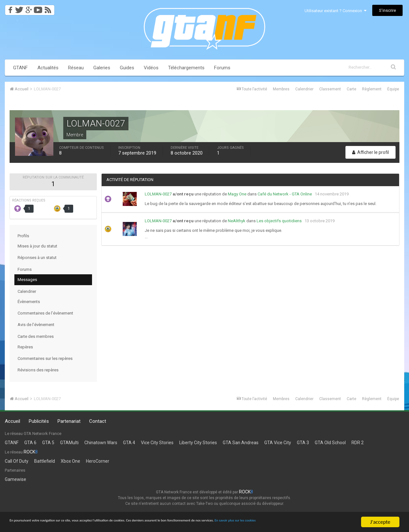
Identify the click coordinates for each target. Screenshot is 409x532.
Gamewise (15, 479)
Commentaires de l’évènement (45, 313)
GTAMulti (69, 443)
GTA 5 (48, 443)
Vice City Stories (157, 443)
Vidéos (151, 68)
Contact (98, 421)
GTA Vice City (278, 443)
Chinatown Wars (101, 443)
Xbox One (70, 461)
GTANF (20, 68)
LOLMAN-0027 (158, 194)
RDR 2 (358, 443)
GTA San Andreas (241, 443)
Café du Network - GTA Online (285, 194)
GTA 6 (30, 443)
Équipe (393, 89)
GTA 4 (129, 443)
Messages (27, 280)
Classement (330, 89)
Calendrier (304, 89)
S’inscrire (387, 10)
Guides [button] (127, 68)
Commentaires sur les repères (45, 358)
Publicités (39, 421)
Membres (281, 89)
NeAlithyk (237, 221)
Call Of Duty (17, 461)
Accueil (12, 421)
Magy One (237, 194)
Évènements (29, 302)
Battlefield (45, 461)
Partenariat (69, 421)
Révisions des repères (38, 370)
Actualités (48, 68)
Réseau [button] (76, 68)
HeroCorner (98, 461)
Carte (351, 89)
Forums (222, 68)
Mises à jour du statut (37, 246)
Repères (25, 347)
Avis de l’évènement (36, 325)
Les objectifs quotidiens (279, 221)
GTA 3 (303, 443)
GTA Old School (330, 443)
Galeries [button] (102, 68)
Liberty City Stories (198, 443)
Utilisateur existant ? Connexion (336, 11)
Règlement (372, 89)
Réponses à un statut (37, 258)
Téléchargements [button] (186, 68)
